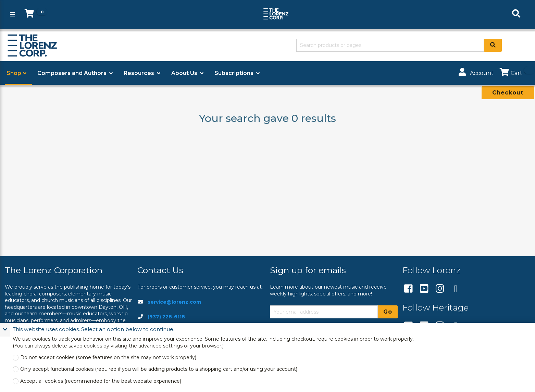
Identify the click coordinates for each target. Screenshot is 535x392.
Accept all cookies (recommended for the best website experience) (101, 381)
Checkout (508, 93)
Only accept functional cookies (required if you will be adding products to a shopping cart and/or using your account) (159, 369)
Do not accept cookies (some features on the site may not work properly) (108, 358)
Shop (14, 73)
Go (388, 312)
